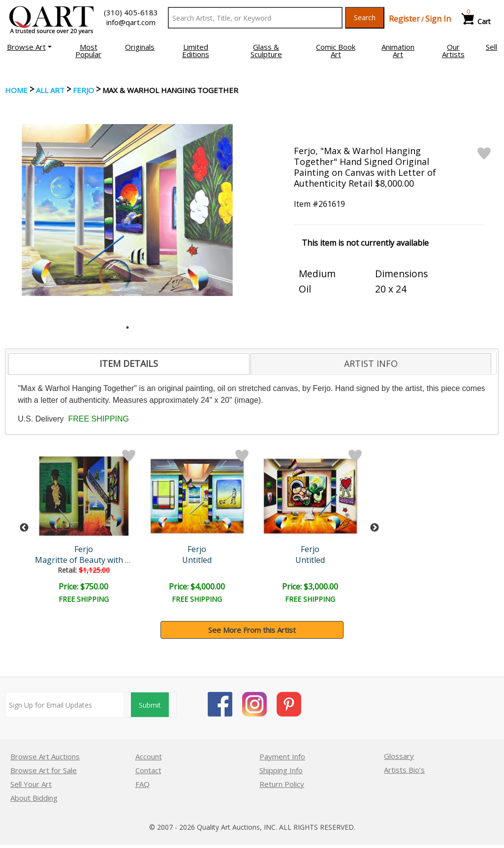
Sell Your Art (31, 784)
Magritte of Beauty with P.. (85, 560)
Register (404, 19)
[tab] (129, 364)
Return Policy (282, 784)
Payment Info (282, 756)
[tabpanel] (127, 210)
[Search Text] (255, 18)
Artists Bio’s (404, 770)
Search (365, 17)
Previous (24, 528)
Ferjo (83, 90)
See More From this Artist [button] (252, 630)
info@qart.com (131, 22)
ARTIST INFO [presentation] (371, 363)
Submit (150, 705)
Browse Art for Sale (44, 770)
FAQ (142, 784)
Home (16, 90)
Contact (148, 770)
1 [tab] (127, 327)
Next (375, 528)
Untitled (199, 560)
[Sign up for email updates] (64, 705)
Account (149, 756)
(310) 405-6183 (131, 12)
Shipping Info (281, 770)
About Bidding (34, 798)
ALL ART (50, 90)
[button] (29, 47)
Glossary (399, 756)
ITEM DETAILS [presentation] (129, 363)
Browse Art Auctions (45, 756)
